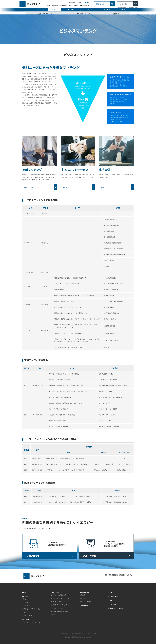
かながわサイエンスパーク (75, 3)
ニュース (111, 600)
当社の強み (64, 6)
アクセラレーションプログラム (90, 8)
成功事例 (116, 14)
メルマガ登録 (123, 4)
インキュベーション (57, 602)
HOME (48, 6)
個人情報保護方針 (77, 633)
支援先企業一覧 (85, 6)
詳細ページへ (29, 187)
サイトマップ (64, 633)
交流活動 (25, 612)
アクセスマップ (27, 615)
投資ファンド (43, 8)
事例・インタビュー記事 (116, 608)
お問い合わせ (100, 4)
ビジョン (25, 599)
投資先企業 (83, 598)
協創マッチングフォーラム (45, 14)
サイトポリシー (91, 633)
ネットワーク (26, 606)
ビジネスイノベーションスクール (61, 605)
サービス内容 (73, 6)
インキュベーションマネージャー (33, 622)
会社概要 (25, 602)
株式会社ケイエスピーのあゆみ (32, 609)
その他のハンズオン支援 (123, 8)
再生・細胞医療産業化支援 (107, 8)
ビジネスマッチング (57, 608)
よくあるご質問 (113, 596)
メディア (111, 592)
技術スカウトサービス (84, 14)
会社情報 (55, 6)
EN (89, 3)
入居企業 (82, 595)
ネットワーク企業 (85, 602)
